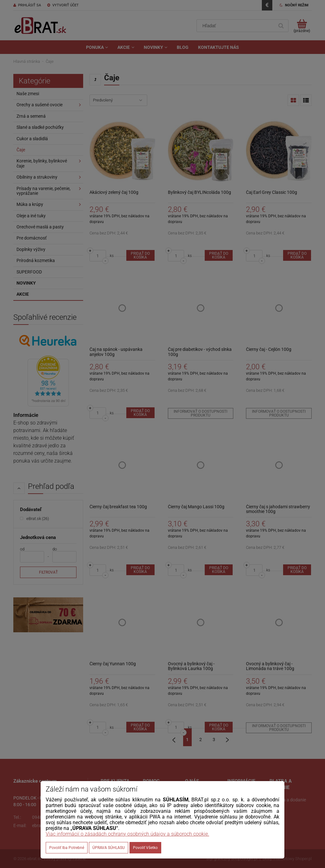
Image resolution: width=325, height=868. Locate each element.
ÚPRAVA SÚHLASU (109, 848)
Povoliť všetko (145, 848)
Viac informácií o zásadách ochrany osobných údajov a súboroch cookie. (127, 834)
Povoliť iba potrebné (67, 848)
